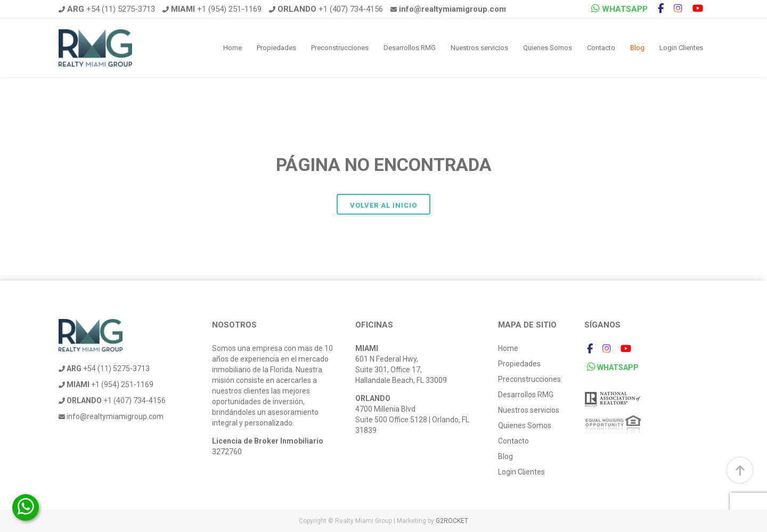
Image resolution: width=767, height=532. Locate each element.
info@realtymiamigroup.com (111, 416)
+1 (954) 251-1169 (212, 9)
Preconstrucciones (340, 48)
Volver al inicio (383, 205)
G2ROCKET (452, 521)
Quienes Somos (548, 48)
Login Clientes (681, 48)
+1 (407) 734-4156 (326, 9)
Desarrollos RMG (410, 48)
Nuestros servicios (479, 48)
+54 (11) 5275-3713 (107, 9)
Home (232, 48)
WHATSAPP (619, 9)
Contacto (601, 48)
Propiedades (276, 48)
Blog (637, 48)
